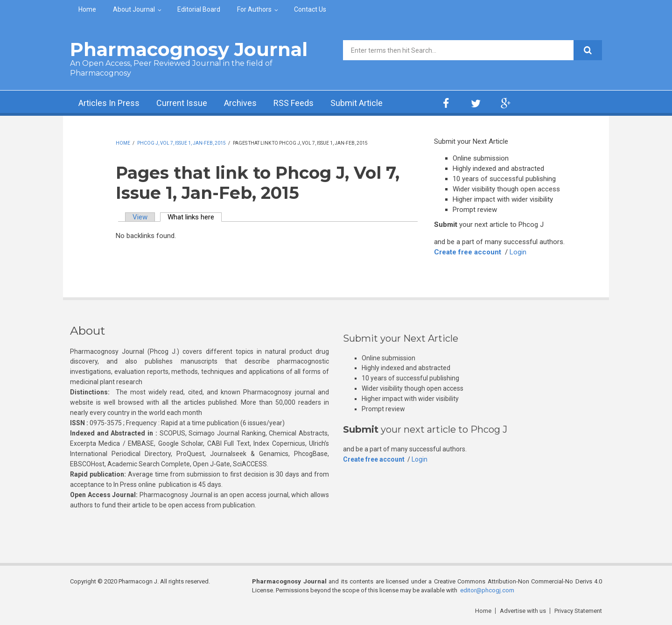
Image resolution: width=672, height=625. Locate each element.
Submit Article (357, 103)
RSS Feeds (294, 103)
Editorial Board (199, 9)
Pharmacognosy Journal (189, 49)
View (140, 217)
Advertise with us (523, 611)
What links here (195, 217)
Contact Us (310, 9)
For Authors (254, 9)
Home (87, 9)
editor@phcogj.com (487, 590)
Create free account (468, 252)
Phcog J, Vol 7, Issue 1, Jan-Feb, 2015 (182, 143)
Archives (240, 103)
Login (518, 252)
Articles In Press (109, 103)
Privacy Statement (578, 611)
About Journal (134, 9)
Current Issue (182, 103)
